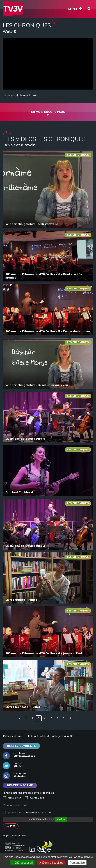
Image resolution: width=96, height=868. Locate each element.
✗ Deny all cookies (51, 863)
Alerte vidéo (34, 798)
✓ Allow (61, 819)
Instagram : (15, 775)
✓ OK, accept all (22, 863)
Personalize (77, 863)
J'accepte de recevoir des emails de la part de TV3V (27, 813)
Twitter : (13, 765)
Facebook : (19, 755)
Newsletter (12, 798)
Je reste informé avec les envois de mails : (28, 793)
